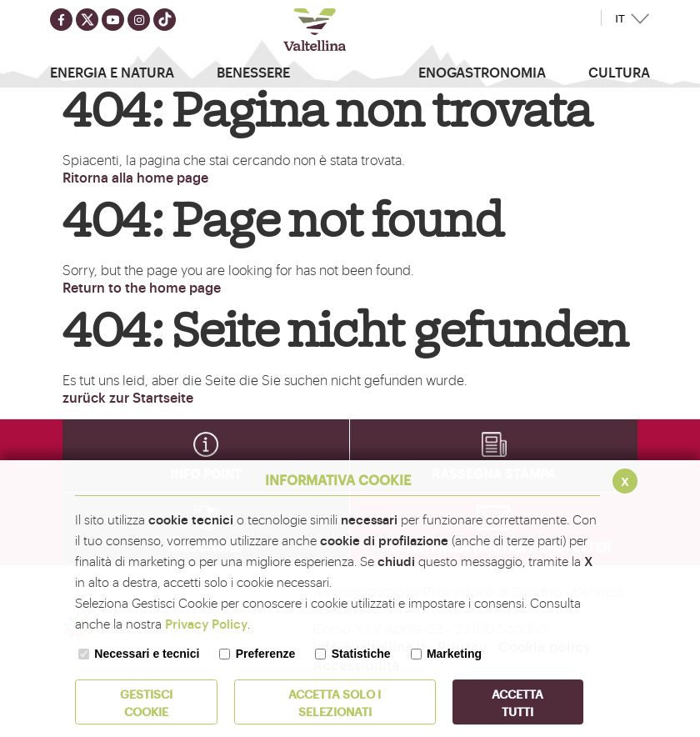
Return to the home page (142, 287)
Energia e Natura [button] (112, 72)
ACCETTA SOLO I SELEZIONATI (335, 702)
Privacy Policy (206, 623)
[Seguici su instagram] (139, 20)
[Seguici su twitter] (87, 20)
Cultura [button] (619, 72)
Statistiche (361, 654)
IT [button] (620, 19)
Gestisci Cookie (146, 702)
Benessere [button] (253, 72)
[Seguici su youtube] (113, 20)
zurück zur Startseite (128, 397)
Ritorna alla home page (135, 177)
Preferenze (266, 654)
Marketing (454, 654)
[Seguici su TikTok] (165, 20)
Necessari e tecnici (147, 654)
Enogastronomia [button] (482, 72)
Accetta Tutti (517, 702)
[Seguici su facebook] (61, 20)
